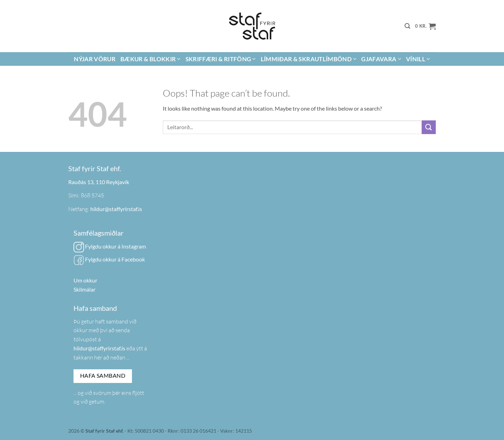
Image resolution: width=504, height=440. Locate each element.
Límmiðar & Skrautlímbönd (309, 59)
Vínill (418, 59)
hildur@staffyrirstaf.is (116, 209)
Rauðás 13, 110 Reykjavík (99, 182)
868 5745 (92, 195)
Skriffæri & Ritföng (221, 59)
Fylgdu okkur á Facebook (109, 259)
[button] (407, 26)
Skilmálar (85, 289)
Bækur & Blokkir (150, 59)
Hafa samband (103, 376)
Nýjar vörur (95, 59)
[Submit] (429, 127)
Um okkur (85, 280)
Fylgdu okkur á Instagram (110, 246)
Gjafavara (381, 59)
